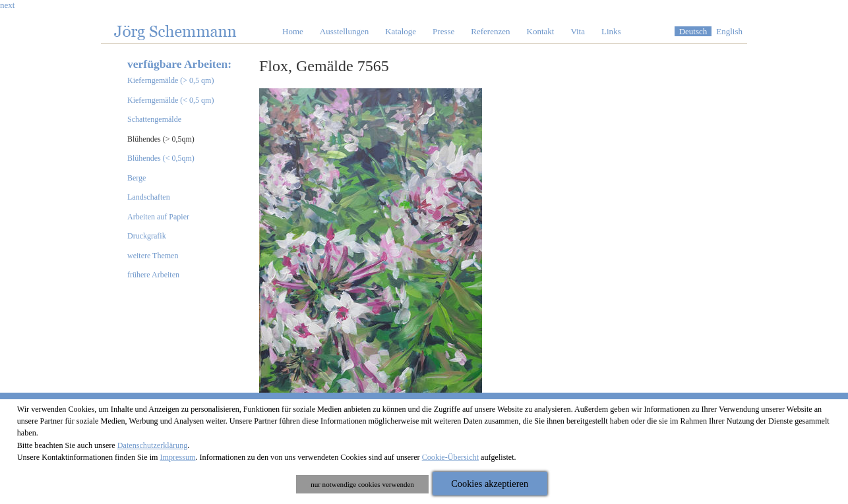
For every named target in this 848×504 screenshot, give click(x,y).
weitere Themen (153, 256)
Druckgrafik (147, 236)
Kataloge (401, 31)
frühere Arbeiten (153, 275)
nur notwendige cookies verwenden (362, 484)
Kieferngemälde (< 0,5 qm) (170, 100)
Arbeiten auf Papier (158, 217)
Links (611, 31)
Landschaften (149, 197)
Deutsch (693, 31)
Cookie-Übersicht (450, 457)
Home (293, 31)
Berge (136, 178)
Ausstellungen (344, 31)
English (729, 31)
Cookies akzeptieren (490, 484)
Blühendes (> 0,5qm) (161, 139)
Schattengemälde (154, 119)
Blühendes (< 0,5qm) (161, 158)
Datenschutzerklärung (153, 445)
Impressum (178, 457)
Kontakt (541, 31)
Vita (578, 31)
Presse (443, 31)
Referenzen (490, 31)
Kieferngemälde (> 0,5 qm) (170, 80)
